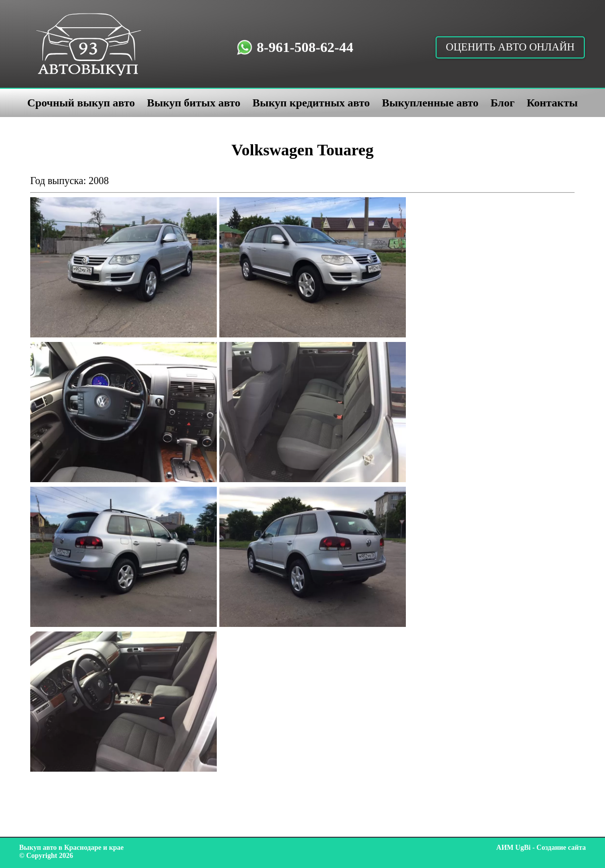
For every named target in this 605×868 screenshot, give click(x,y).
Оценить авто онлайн (510, 47)
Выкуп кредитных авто (311, 103)
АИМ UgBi (513, 848)
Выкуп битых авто (193, 103)
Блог (503, 103)
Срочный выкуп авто (81, 103)
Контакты (552, 103)
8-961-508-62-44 (305, 47)
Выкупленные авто (430, 103)
